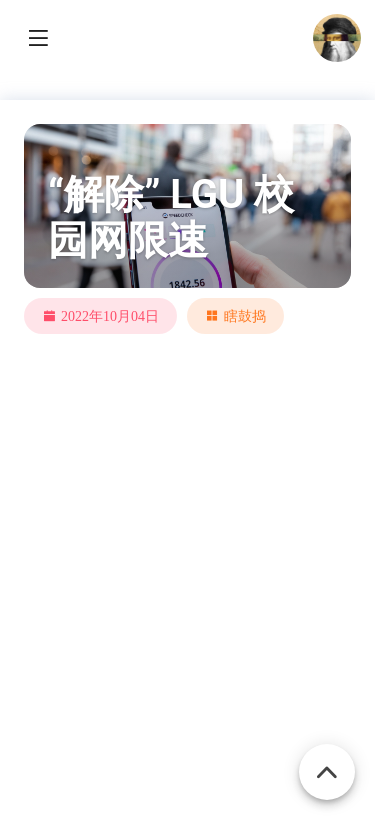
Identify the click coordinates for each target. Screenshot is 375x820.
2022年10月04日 (110, 316)
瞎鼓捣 (245, 316)
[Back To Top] (327, 761)
